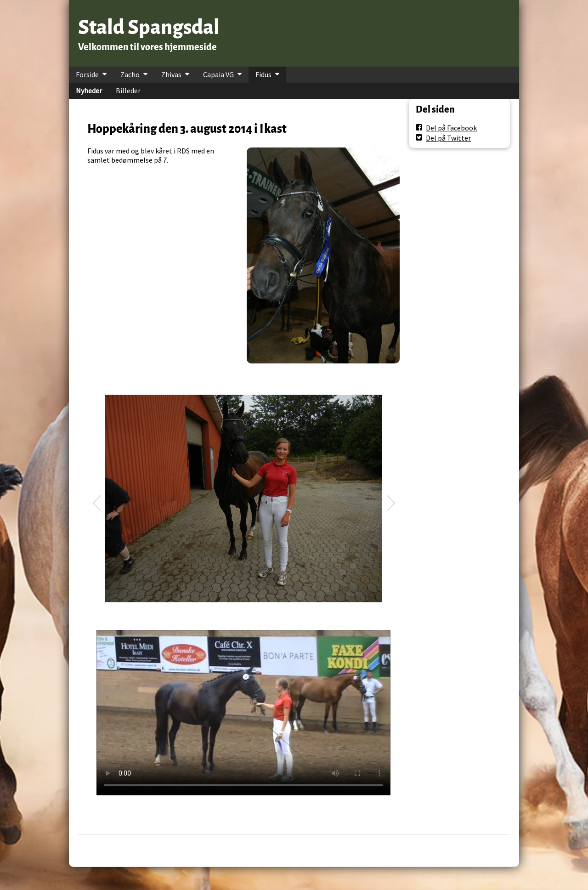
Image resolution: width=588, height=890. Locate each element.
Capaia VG (218, 74)
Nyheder (89, 91)
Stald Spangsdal (149, 27)
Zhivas (171, 74)
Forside (87, 74)
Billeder (128, 91)
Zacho (130, 74)
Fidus (263, 74)
